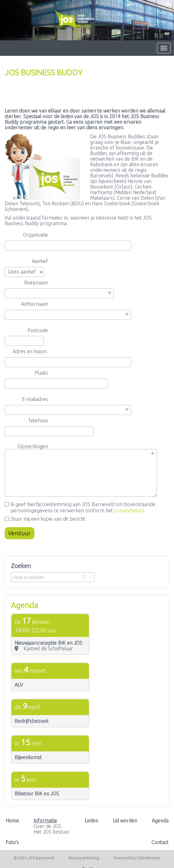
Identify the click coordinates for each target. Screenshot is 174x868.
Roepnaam (36, 283)
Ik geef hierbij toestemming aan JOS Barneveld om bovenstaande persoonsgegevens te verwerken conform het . (80, 507)
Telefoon (38, 421)
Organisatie (35, 235)
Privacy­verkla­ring (84, 858)
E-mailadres (35, 399)
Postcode (38, 330)
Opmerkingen (33, 446)
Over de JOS (47, 826)
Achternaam (35, 304)
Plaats (41, 373)
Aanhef (40, 261)
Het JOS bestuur (52, 832)
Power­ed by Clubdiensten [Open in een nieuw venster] (137, 858)
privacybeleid (129, 510)
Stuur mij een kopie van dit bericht (45, 519)
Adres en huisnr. (30, 351)
